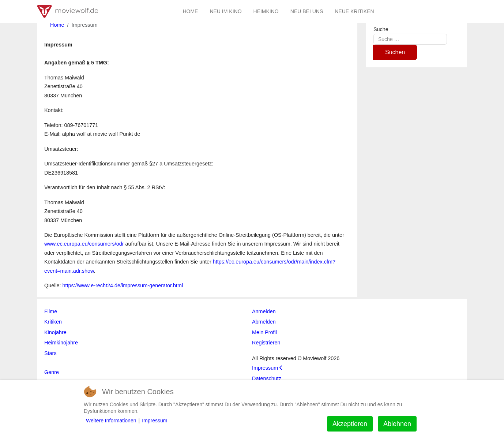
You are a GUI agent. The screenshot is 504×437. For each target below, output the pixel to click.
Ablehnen (397, 424)
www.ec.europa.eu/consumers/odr (84, 244)
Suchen (395, 52)
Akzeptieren (350, 424)
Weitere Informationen (111, 421)
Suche (381, 29)
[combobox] (410, 39)
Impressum (155, 421)
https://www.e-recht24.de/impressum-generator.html (123, 285)
